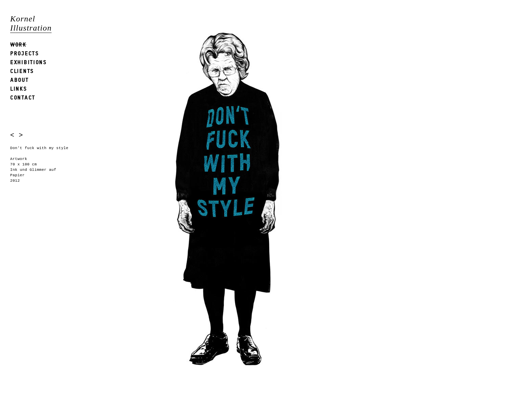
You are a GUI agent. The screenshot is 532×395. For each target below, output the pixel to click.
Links (19, 88)
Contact (23, 97)
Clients (22, 71)
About (20, 80)
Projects (25, 53)
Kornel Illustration (31, 23)
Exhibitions (28, 62)
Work (18, 44)
